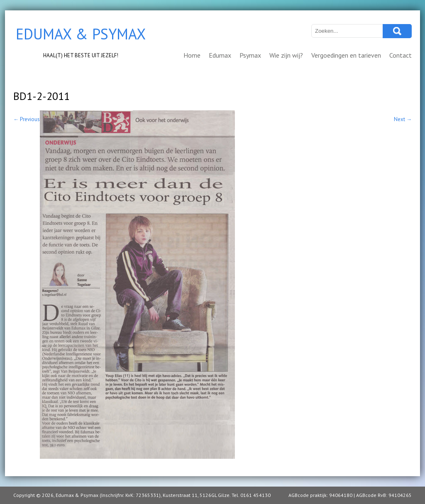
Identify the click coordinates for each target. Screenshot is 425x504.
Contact (401, 55)
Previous (27, 119)
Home (192, 55)
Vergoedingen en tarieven (346, 55)
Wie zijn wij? (286, 55)
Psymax (250, 55)
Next (403, 119)
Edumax (220, 55)
